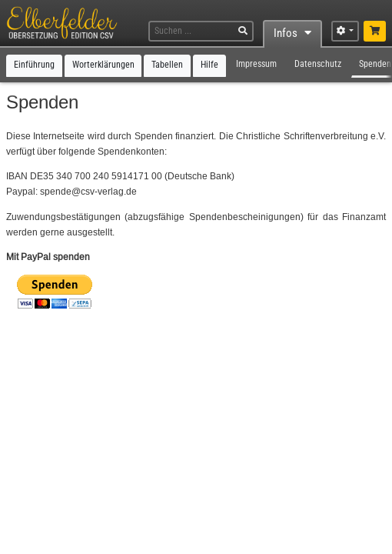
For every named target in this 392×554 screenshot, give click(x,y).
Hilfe (209, 65)
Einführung (34, 65)
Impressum (256, 64)
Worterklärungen (103, 65)
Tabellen (167, 65)
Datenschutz (318, 64)
